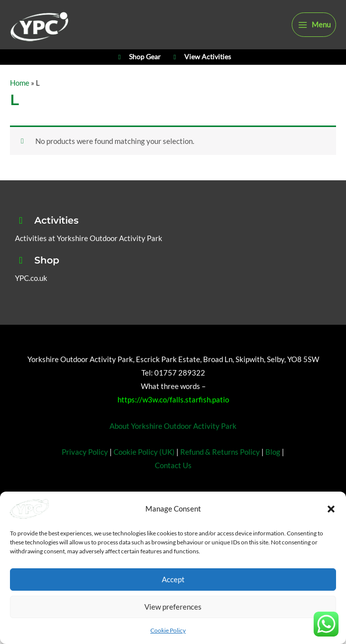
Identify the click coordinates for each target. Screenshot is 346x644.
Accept (173, 579)
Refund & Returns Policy (220, 470)
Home (20, 101)
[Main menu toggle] (314, 31)
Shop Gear (138, 73)
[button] (331, 509)
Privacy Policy (85, 470)
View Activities (201, 73)
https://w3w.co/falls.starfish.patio (173, 418)
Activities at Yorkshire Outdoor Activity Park (89, 257)
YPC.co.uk (31, 297)
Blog (273, 470)
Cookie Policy (168, 630)
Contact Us (173, 484)
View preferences (173, 607)
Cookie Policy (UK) (144, 470)
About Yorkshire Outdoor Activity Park (173, 445)
